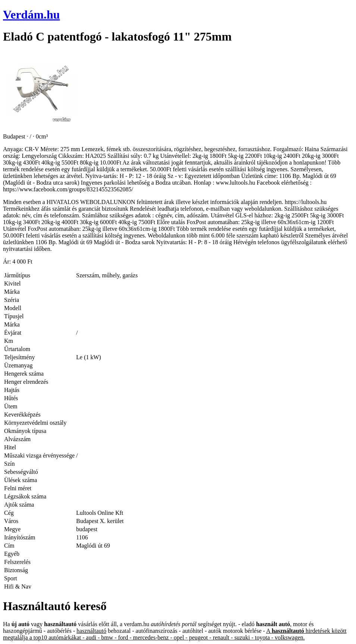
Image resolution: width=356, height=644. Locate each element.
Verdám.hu (31, 15)
